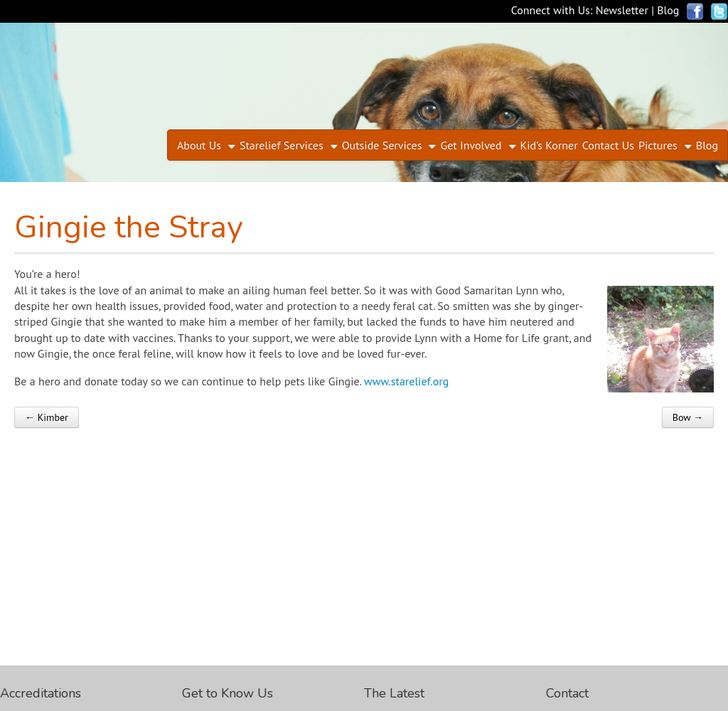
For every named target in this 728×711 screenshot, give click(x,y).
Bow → (688, 417)
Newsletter (622, 10)
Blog (668, 10)
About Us (199, 145)
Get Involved (471, 145)
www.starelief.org (406, 381)
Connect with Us (551, 10)
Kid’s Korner (549, 145)
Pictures (658, 145)
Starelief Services (282, 145)
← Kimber (47, 417)
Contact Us (608, 145)
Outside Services (382, 145)
